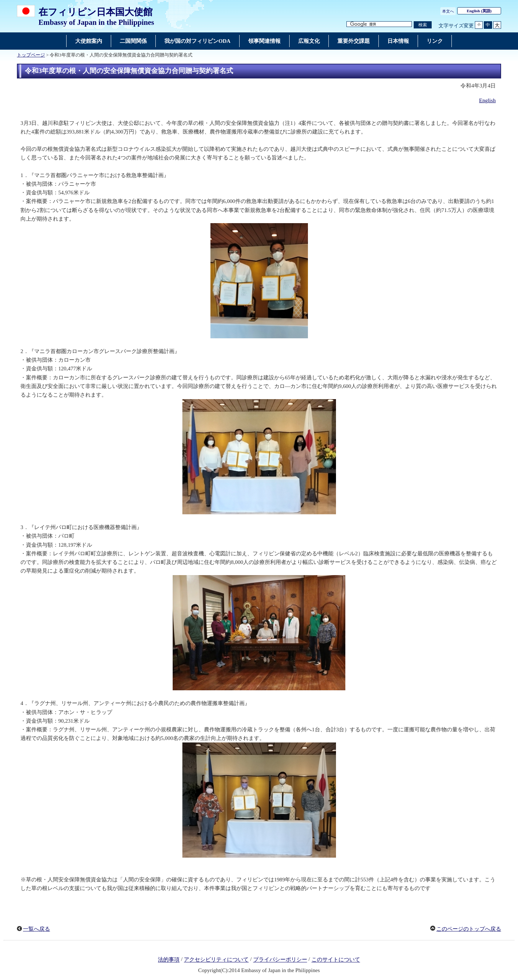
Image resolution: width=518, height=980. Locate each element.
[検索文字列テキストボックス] (379, 24)
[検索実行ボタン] (423, 25)
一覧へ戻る (37, 929)
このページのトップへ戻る (469, 929)
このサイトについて (336, 960)
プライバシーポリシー (280, 960)
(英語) (479, 11)
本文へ (448, 11)
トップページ (31, 55)
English (487, 100)
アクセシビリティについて (216, 960)
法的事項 (169, 960)
